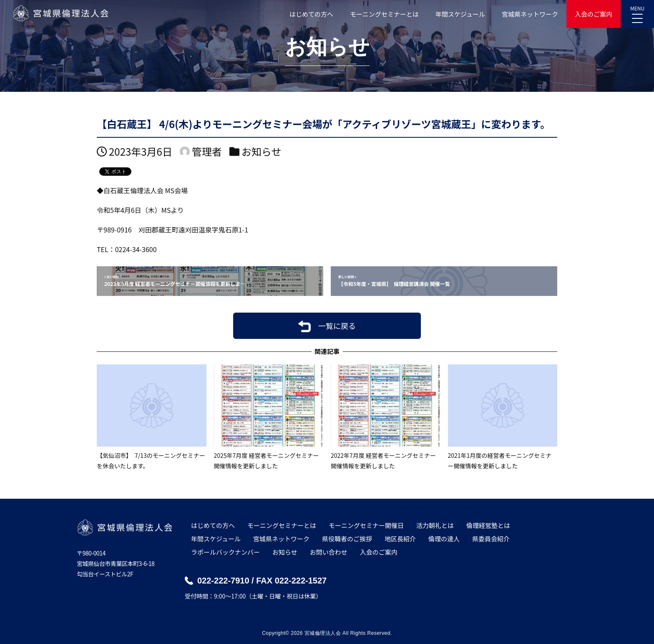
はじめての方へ (311, 14)
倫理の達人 (444, 539)
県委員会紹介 (491, 539)
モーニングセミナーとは (384, 14)
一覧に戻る (337, 326)
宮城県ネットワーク (530, 14)
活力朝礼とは (435, 525)
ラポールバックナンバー (225, 552)
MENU (637, 12)
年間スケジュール (460, 14)
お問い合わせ (329, 552)
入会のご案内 (594, 14)
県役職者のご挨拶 (347, 539)
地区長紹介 (400, 539)
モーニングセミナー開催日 (366, 525)
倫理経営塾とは (488, 525)
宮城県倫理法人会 (60, 13)
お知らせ (262, 151)
